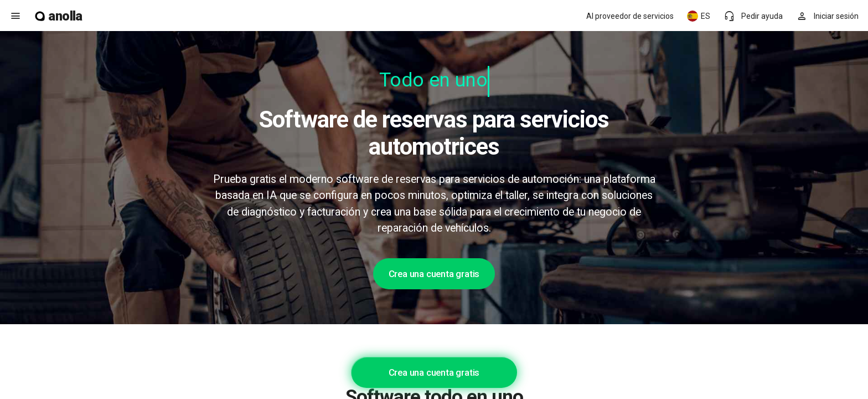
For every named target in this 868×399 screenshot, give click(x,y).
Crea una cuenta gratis (434, 274)
